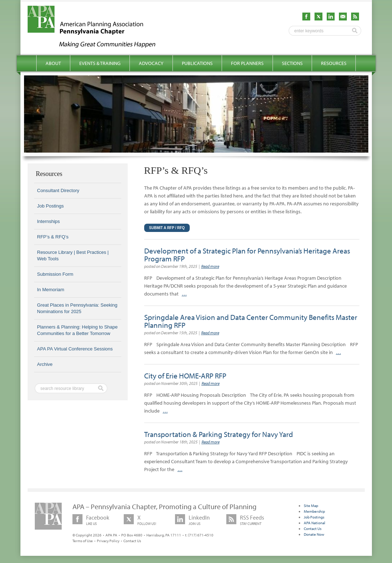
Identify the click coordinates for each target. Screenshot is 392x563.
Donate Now (314, 534)
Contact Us (132, 541)
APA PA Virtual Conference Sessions (75, 349)
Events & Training (100, 63)
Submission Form (55, 274)
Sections (292, 63)
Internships (48, 221)
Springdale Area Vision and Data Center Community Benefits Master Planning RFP (251, 321)
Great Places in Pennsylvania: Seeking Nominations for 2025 (77, 308)
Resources (334, 63)
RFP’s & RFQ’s (53, 237)
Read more (210, 266)
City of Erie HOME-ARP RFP (185, 376)
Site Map (311, 506)
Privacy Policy (108, 541)
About (53, 63)
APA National (315, 523)
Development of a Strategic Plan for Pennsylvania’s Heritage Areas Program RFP (247, 255)
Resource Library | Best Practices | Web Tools (73, 255)
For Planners (247, 63)
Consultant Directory (58, 190)
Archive (45, 364)
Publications (197, 63)
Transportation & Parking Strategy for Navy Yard (219, 434)
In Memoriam (51, 290)
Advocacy (151, 63)
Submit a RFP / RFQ (167, 228)
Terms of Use (83, 541)
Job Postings (50, 206)
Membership (314, 511)
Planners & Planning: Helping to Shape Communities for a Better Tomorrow (77, 330)
